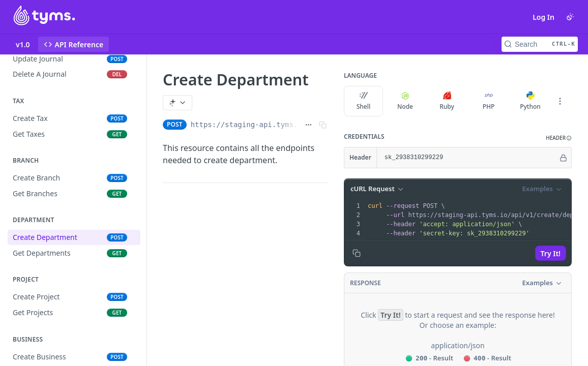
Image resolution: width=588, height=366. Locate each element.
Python (530, 101)
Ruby (447, 101)
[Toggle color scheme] (570, 17)
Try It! (551, 253)
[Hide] (563, 158)
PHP (489, 101)
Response (365, 283)
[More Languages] (560, 101)
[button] (559, 138)
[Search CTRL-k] (540, 44)
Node (405, 101)
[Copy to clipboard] (357, 253)
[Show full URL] (308, 125)
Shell (364, 101)
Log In (543, 17)
